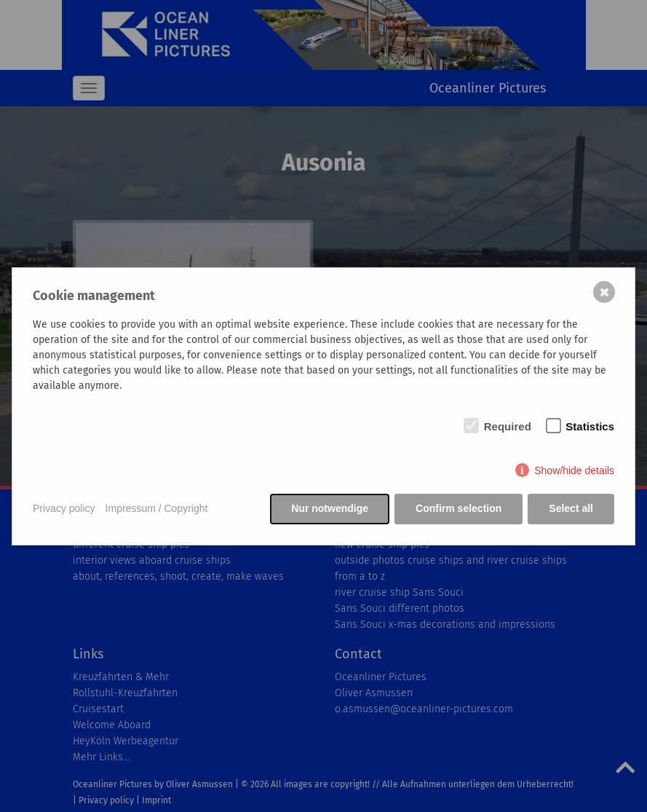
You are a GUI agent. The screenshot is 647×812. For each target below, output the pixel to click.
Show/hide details (574, 470)
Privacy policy (64, 508)
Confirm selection (459, 508)
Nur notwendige (330, 508)
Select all (571, 508)
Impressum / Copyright (157, 508)
